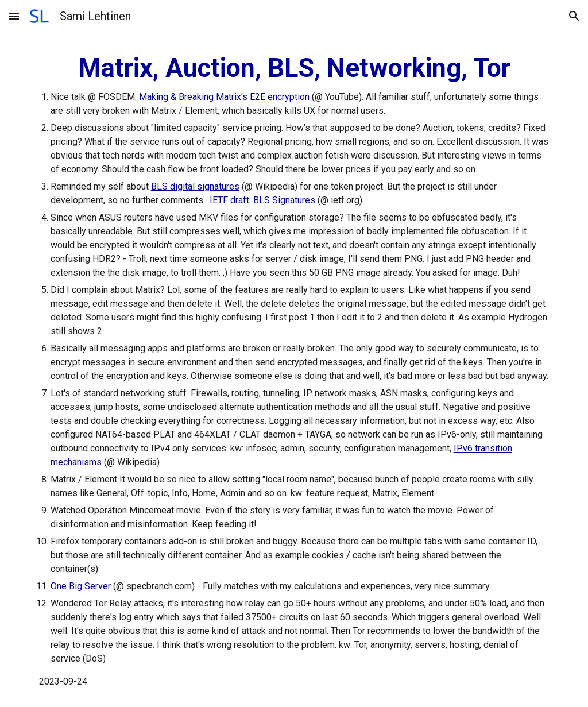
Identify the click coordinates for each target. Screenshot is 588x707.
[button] (14, 16)
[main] (294, 370)
